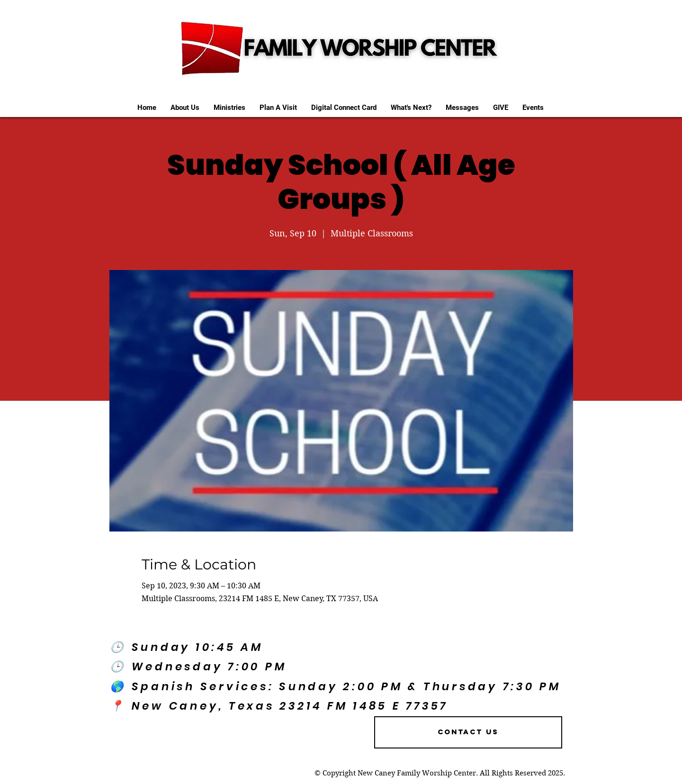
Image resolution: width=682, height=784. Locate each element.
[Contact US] (468, 732)
